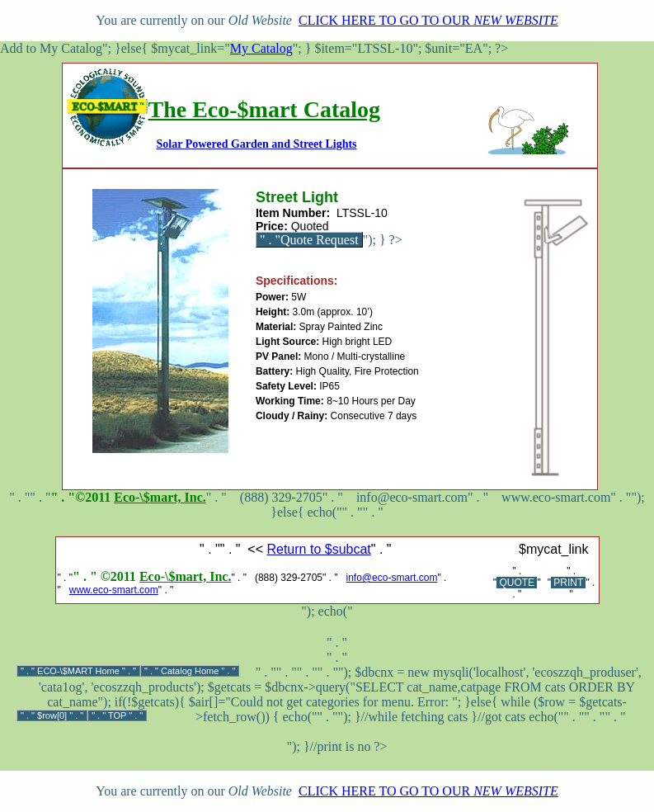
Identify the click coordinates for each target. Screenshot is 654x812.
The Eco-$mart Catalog (265, 109)
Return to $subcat (318, 549)
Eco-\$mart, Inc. (160, 497)
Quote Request (320, 240)
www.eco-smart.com (114, 590)
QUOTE (517, 583)
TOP (117, 715)
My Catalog (261, 48)
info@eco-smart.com (392, 578)
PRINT (568, 583)
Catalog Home (190, 671)
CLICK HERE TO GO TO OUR (428, 20)
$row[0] (52, 715)
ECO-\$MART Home (78, 671)
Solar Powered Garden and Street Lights (257, 144)
